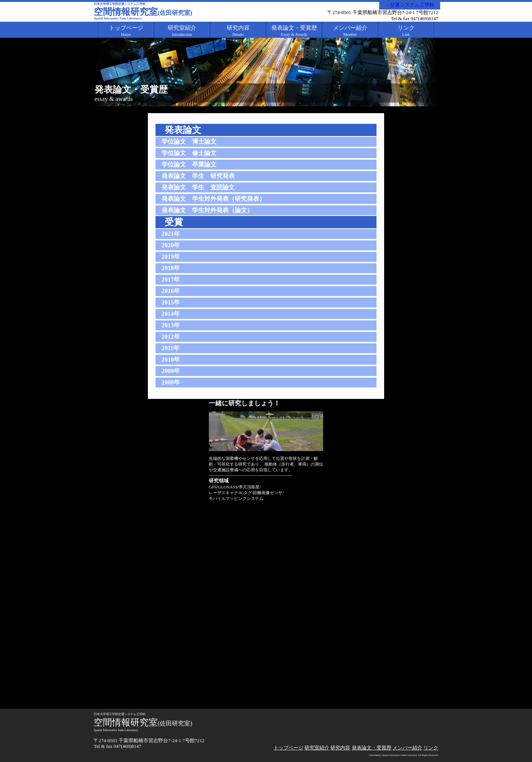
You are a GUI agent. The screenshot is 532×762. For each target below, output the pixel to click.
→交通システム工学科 (410, 5)
